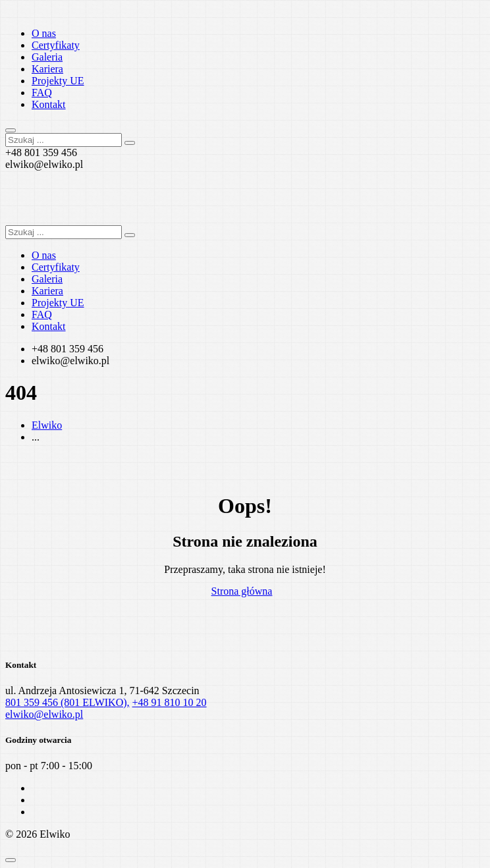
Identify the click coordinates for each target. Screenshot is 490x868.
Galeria (47, 57)
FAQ (42, 93)
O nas (44, 33)
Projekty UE (58, 81)
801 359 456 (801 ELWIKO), (68, 702)
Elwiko (47, 425)
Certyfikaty (56, 45)
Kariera (47, 69)
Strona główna (242, 591)
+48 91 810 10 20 (170, 702)
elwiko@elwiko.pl (44, 714)
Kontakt (49, 104)
